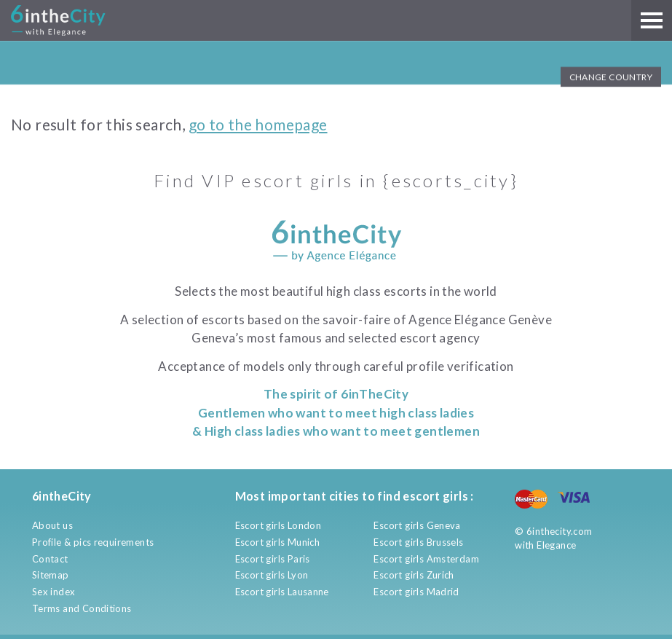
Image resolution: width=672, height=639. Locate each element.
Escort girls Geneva (417, 525)
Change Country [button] (611, 77)
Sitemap (51, 575)
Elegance (556, 545)
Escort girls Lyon (272, 575)
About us (52, 525)
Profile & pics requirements (93, 542)
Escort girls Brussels (418, 542)
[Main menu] (652, 20)
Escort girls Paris (273, 559)
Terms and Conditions (82, 608)
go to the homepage (258, 124)
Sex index (54, 592)
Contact (50, 559)
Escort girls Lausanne (282, 592)
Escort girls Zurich (414, 575)
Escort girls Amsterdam (426, 559)
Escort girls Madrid (416, 592)
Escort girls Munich (277, 542)
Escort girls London (278, 525)
